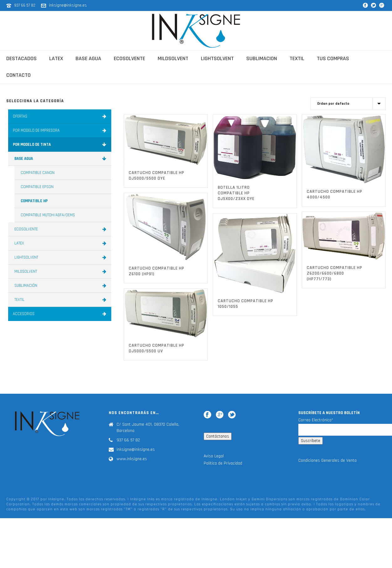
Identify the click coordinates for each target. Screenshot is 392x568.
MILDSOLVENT (61, 271)
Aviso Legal (214, 456)
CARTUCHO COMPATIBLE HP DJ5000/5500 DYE (157, 176)
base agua (88, 58)
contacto (18, 75)
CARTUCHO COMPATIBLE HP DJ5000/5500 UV (157, 348)
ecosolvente (129, 58)
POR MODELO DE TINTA (60, 145)
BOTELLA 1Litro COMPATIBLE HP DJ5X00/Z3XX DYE (236, 193)
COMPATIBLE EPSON (37, 187)
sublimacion (262, 58)
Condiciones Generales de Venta (327, 460)
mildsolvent (173, 58)
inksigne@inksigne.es (68, 5)
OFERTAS (60, 116)
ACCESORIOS (60, 314)
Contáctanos (218, 436)
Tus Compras (333, 58)
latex (56, 58)
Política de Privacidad (223, 463)
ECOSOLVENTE (61, 229)
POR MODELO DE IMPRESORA (60, 130)
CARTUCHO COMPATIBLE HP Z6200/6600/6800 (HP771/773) (335, 273)
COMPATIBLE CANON (38, 173)
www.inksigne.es (132, 459)
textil (297, 58)
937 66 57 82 (25, 5)
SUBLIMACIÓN (61, 286)
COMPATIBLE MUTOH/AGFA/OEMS (48, 215)
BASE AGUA (61, 159)
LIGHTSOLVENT (61, 257)
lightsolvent (217, 58)
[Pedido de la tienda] (348, 104)
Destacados (21, 58)
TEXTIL (61, 300)
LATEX (61, 243)
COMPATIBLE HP (34, 201)
